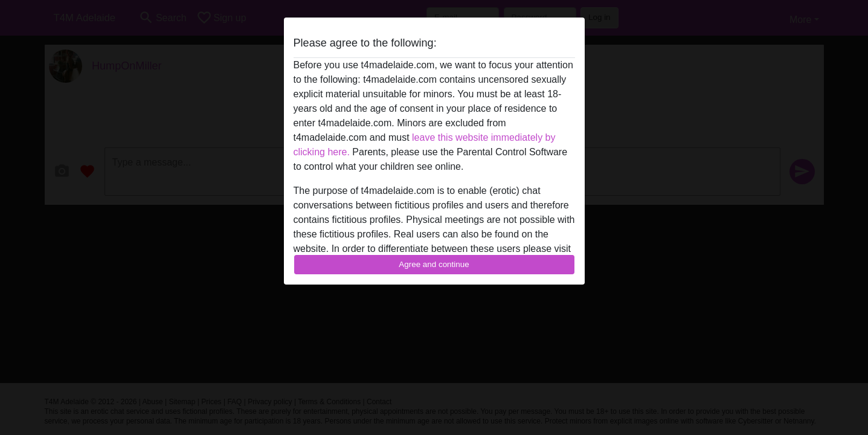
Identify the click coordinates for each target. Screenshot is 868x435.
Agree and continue (434, 264)
